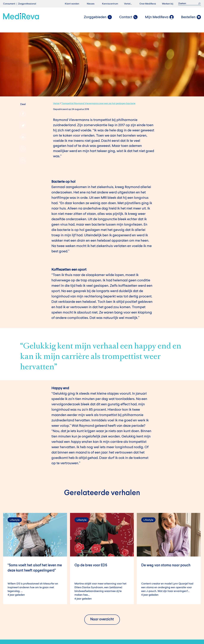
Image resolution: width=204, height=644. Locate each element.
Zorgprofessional (27, 4)
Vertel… (128, 4)
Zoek (199, 3)
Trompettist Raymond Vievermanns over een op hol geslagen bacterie (98, 104)
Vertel (56, 104)
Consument (9, 4)
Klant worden (72, 4)
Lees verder (35, 559)
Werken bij (168, 4)
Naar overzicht (102, 619)
